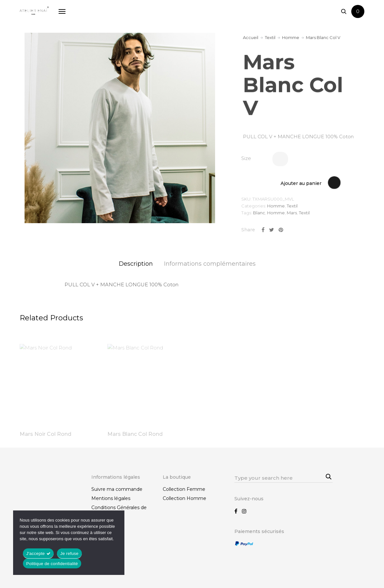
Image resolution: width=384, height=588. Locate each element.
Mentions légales (111, 498)
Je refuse (69, 553)
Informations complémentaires (210, 264)
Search (328, 476)
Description (136, 264)
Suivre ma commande (117, 489)
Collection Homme (184, 498)
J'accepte (36, 553)
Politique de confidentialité (52, 564)
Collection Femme (184, 489)
